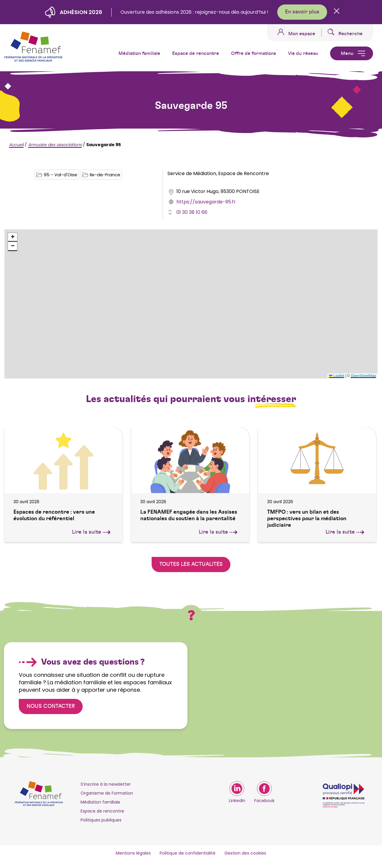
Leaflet (336, 376)
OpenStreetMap (363, 376)
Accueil (16, 145)
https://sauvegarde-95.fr (206, 202)
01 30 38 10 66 (192, 212)
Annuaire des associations (55, 145)
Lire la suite (91, 532)
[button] (13, 237)
